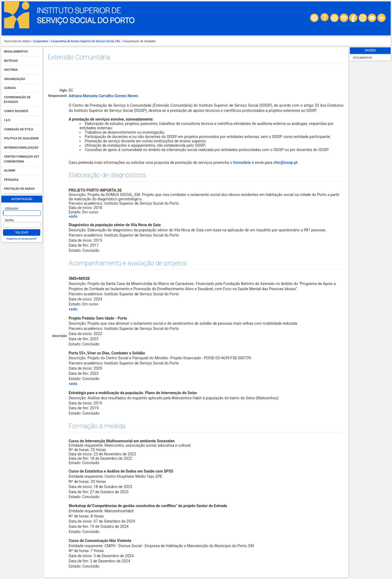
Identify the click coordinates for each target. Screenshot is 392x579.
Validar (22, 232)
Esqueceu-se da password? (22, 239)
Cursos (10, 88)
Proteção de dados (19, 189)
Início (26, 41)
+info (73, 216)
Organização (15, 79)
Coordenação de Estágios (17, 100)
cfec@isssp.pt (285, 163)
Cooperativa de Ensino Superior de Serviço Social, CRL (86, 41)
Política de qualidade (22, 139)
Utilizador (12, 209)
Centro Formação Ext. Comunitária (22, 159)
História (11, 70)
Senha (9, 220)
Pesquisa (11, 180)
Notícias (11, 61)
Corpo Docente (16, 111)
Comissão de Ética (19, 129)
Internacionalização (21, 148)
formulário (242, 163)
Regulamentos (16, 52)
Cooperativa (40, 41)
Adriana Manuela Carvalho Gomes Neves (103, 96)
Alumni (10, 171)
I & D (7, 120)
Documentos (363, 58)
